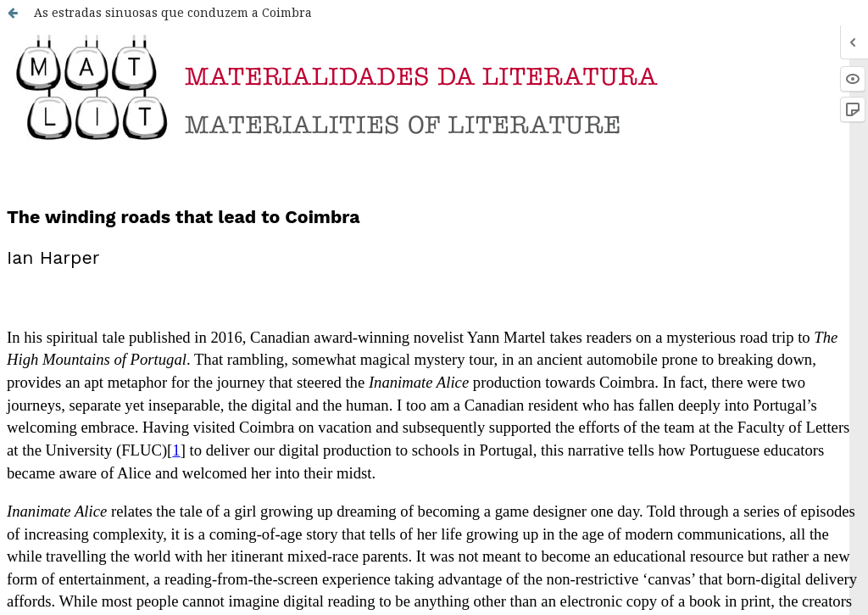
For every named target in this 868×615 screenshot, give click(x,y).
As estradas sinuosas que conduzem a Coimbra (173, 12)
